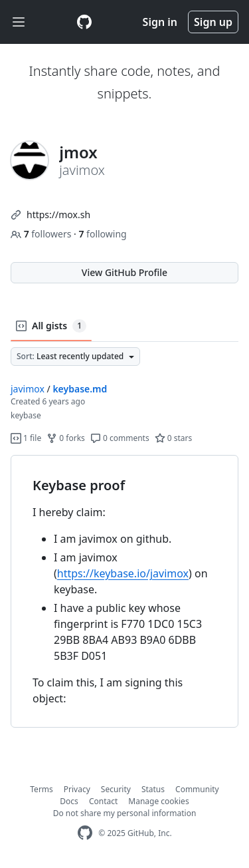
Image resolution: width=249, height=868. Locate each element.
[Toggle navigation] (19, 22)
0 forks (66, 438)
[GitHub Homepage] (85, 833)
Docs (69, 801)
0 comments (120, 438)
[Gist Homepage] (84, 22)
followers (42, 234)
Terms (41, 789)
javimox (28, 389)
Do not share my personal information (125, 813)
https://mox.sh (58, 215)
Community (197, 789)
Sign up (213, 22)
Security (116, 789)
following (102, 234)
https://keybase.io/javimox (123, 573)
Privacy (77, 789)
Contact (103, 801)
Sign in (160, 22)
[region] (124, 592)
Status (153, 789)
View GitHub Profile (124, 272)
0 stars (174, 438)
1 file (26, 438)
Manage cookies (158, 801)
